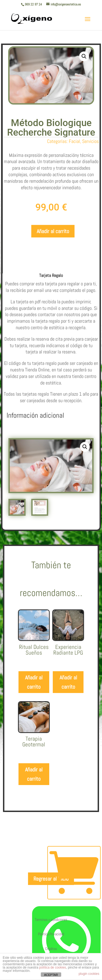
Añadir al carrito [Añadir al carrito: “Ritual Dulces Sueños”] (34, 710)
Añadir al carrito (53, 231)
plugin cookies (89, 974)
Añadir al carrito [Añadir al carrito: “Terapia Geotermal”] (34, 802)
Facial (74, 141)
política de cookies (53, 967)
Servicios (90, 141)
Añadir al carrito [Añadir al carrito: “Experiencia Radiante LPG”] (68, 710)
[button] (84, 56)
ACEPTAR (51, 975)
